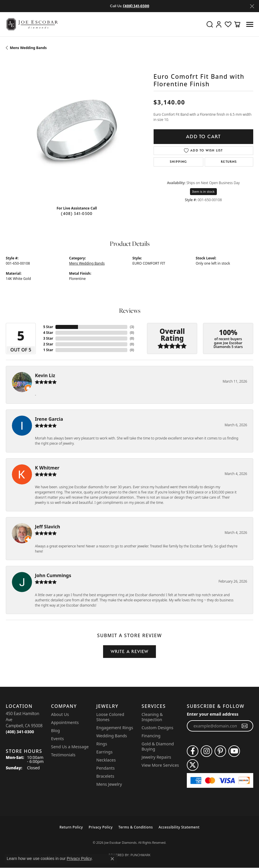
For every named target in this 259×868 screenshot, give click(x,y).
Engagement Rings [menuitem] (115, 728)
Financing (151, 736)
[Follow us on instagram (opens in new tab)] (206, 751)
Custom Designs (157, 728)
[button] (210, 24)
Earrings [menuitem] (105, 752)
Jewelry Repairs (156, 757)
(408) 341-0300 (77, 214)
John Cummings (53, 575)
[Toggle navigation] (250, 24)
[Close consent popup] (112, 859)
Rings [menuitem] (102, 744)
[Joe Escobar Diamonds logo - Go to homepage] (32, 24)
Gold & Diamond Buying (158, 746)
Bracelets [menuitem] (105, 776)
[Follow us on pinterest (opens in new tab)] (220, 751)
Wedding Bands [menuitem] (112, 736)
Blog (56, 730)
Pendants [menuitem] (106, 768)
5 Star (48, 327)
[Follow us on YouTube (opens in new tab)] (234, 751)
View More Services (160, 765)
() (132, 327)
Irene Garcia (49, 419)
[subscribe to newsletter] (245, 726)
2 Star (48, 344)
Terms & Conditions (136, 827)
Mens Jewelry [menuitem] (109, 784)
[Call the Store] (20, 732)
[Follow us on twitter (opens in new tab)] (193, 765)
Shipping (178, 162)
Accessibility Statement (179, 827)
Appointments (65, 722)
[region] (77, 130)
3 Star (48, 338)
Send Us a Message (70, 747)
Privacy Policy (101, 827)
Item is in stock (204, 191)
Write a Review (130, 651)
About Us (60, 714)
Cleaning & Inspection (152, 717)
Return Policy (71, 827)
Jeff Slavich (47, 527)
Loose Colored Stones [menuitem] (110, 717)
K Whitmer (47, 468)
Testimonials (63, 755)
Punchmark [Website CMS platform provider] (140, 855)
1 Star (48, 350)
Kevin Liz (45, 375)
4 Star (48, 333)
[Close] (252, 6)
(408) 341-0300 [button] (136, 6)
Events (57, 739)
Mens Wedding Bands (28, 48)
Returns (229, 162)
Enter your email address (213, 714)
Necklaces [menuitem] (106, 760)
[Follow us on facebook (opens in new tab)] (193, 751)
